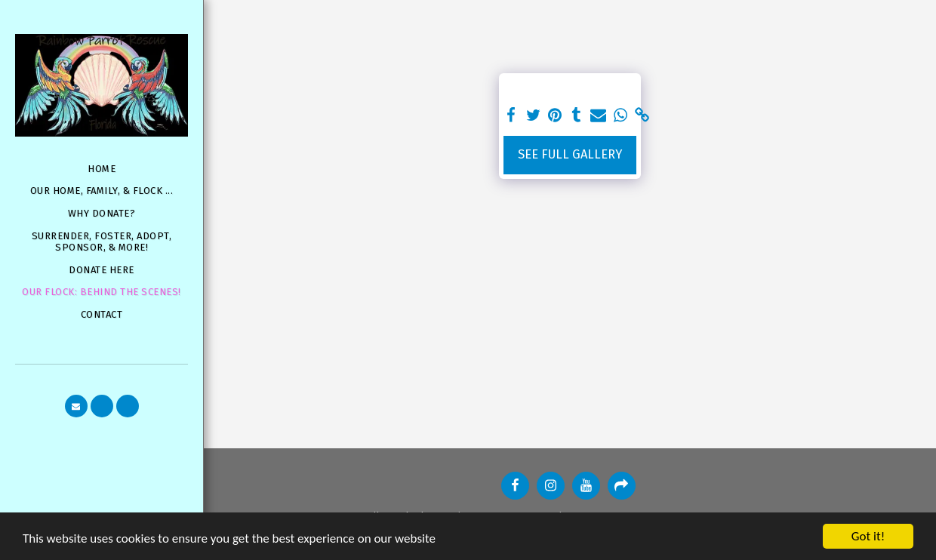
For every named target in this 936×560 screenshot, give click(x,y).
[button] (76, 406)
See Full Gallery (570, 154)
